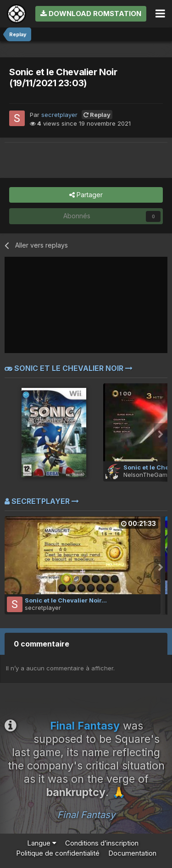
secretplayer (59, 115)
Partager (86, 195)
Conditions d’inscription (102, 843)
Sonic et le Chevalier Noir (69, 368)
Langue (42, 843)
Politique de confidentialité (58, 853)
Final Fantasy (86, 815)
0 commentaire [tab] (42, 644)
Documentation (132, 853)
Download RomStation (91, 14)
